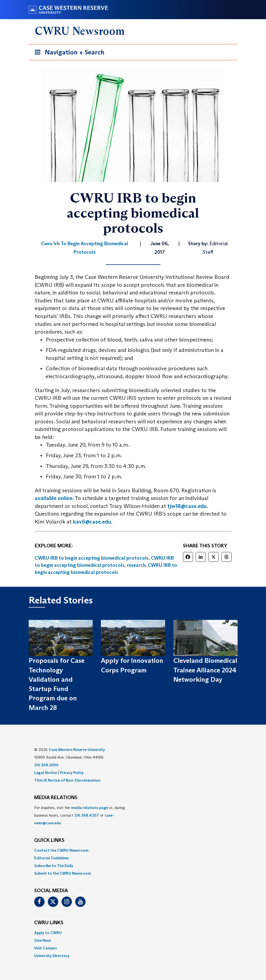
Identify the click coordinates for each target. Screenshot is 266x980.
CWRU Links (49, 923)
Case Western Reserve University (77, 750)
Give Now (43, 940)
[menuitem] (133, 850)
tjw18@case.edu (187, 506)
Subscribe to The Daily (54, 866)
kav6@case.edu (92, 522)
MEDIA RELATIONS (56, 798)
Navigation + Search (68, 53)
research (136, 565)
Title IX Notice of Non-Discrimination (67, 780)
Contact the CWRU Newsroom (61, 850)
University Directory (52, 956)
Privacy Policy (72, 773)
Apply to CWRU (48, 933)
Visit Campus (46, 948)
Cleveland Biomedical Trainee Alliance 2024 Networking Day (205, 670)
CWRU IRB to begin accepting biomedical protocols (92, 558)
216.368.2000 (46, 765)
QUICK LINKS (49, 840)
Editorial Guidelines (52, 858)
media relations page (90, 808)
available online (54, 498)
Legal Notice (46, 773)
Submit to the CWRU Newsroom (63, 873)
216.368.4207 (87, 815)
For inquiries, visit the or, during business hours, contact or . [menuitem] (80, 815)
